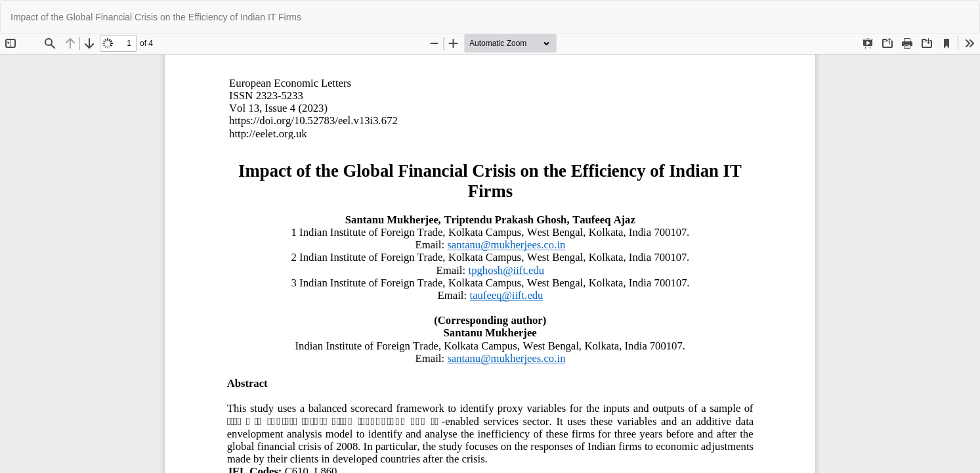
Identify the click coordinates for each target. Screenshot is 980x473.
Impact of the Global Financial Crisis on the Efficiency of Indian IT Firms (156, 17)
